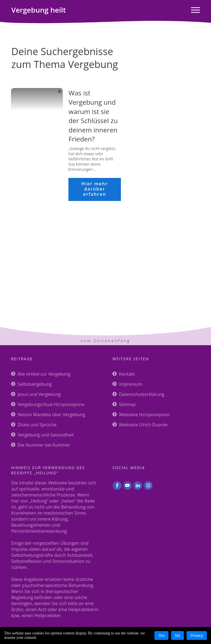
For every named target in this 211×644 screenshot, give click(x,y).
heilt (38, 10)
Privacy (197, 636)
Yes (161, 636)
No (177, 636)
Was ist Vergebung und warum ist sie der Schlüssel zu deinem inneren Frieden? (93, 116)
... (95, 169)
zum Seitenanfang (105, 341)
